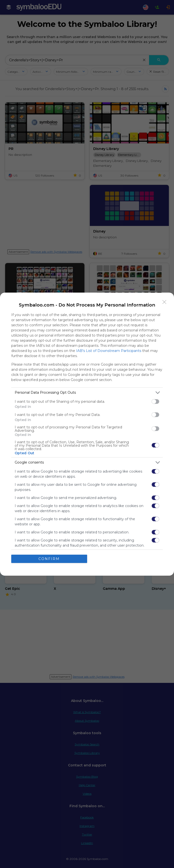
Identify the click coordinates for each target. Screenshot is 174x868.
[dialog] (87, 434)
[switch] (155, 402)
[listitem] (87, 393)
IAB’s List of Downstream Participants (109, 351)
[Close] (164, 302)
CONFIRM (49, 559)
